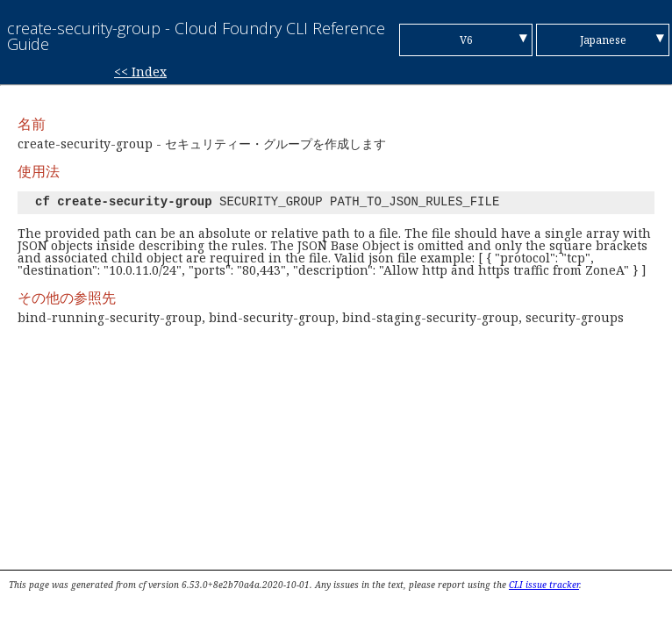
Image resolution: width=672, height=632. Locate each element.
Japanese (603, 40)
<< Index (140, 72)
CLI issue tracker (544, 585)
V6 (466, 40)
